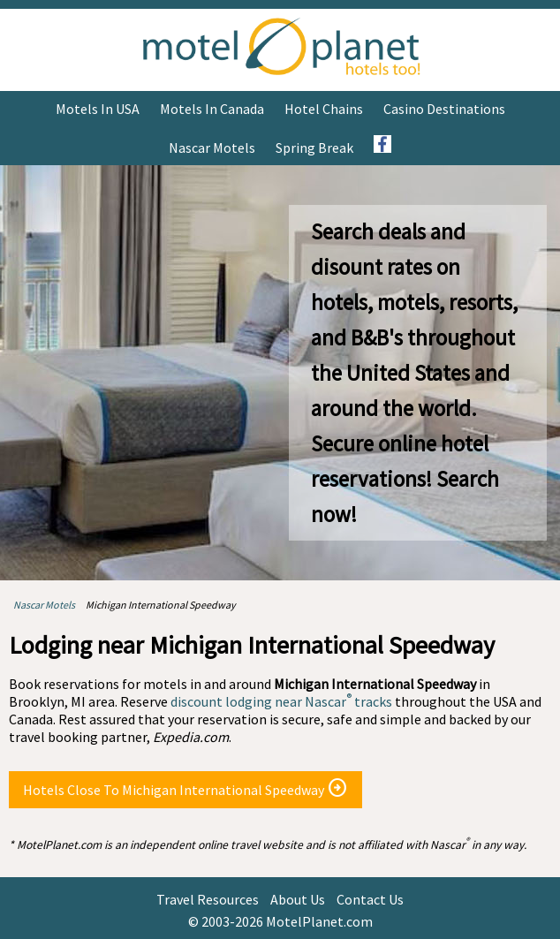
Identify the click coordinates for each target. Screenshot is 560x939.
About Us (298, 899)
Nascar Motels (212, 148)
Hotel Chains (324, 109)
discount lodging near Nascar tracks (281, 701)
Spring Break (314, 148)
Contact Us (370, 899)
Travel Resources (208, 899)
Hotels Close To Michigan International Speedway (185, 788)
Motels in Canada (212, 109)
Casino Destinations (444, 109)
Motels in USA (98, 109)
